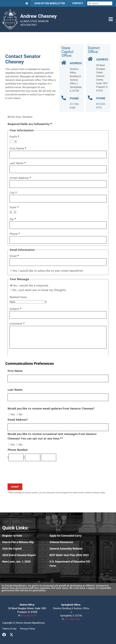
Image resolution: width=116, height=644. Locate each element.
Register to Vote (12, 536)
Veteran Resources (61, 542)
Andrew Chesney (38, 16)
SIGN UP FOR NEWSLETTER (50, 3)
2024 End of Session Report (19, 555)
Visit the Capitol (12, 549)
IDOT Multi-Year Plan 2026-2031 (69, 555)
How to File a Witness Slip (18, 542)
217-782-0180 (72, 619)
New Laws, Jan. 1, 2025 (16, 562)
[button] (111, 19)
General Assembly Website (66, 549)
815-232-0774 (29, 616)
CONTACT (78, 3)
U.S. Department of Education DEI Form (70, 564)
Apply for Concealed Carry (66, 536)
